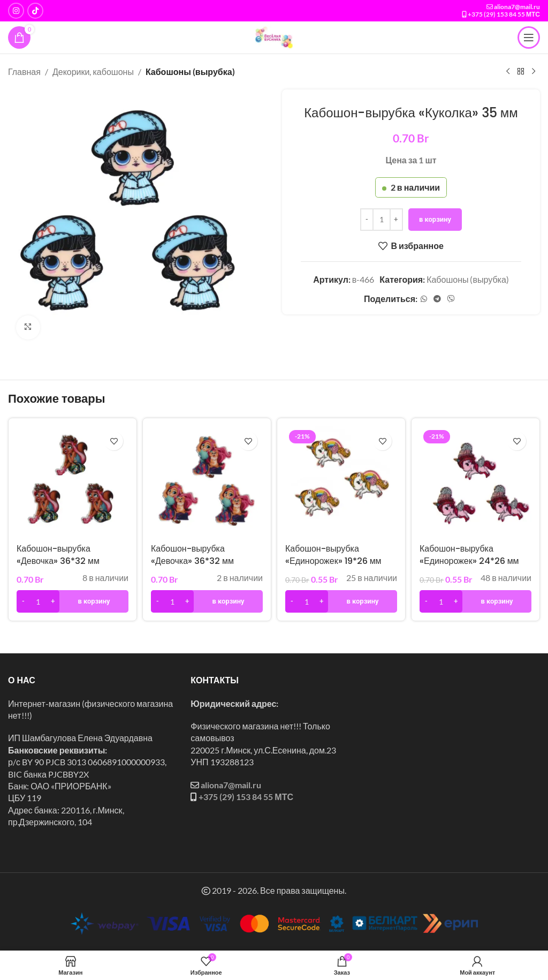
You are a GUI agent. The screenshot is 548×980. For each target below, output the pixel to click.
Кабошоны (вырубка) (190, 71)
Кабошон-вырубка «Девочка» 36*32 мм (58, 555)
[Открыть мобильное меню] (529, 37)
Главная (24, 71)
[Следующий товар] (534, 72)
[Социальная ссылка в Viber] (451, 299)
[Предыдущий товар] (508, 72)
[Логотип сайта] (274, 36)
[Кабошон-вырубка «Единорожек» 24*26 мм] (475, 482)
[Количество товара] (382, 219)
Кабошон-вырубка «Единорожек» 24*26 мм (469, 555)
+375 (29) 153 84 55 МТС (504, 14)
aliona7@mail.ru (517, 7)
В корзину (435, 219)
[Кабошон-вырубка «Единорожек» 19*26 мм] (341, 482)
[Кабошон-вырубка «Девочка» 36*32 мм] (73, 482)
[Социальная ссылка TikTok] (35, 11)
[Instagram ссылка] (16, 11)
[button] (73, 601)
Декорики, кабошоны (93, 71)
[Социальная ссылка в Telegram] (437, 299)
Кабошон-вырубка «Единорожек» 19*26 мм (333, 555)
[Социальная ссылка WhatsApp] (424, 299)
